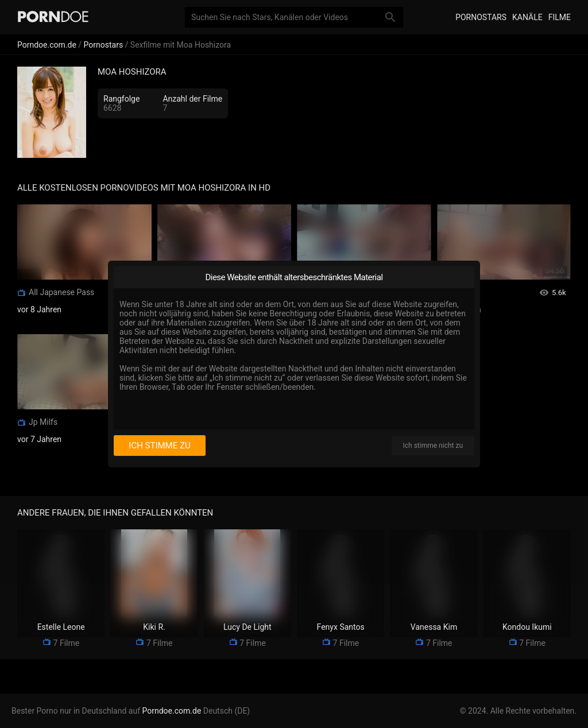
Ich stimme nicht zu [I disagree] (433, 446)
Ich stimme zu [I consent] (159, 446)
